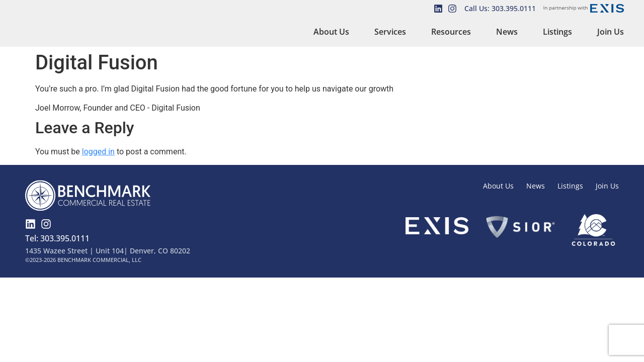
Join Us (611, 32)
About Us (331, 32)
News (507, 32)
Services (390, 32)
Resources (451, 32)
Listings (557, 32)
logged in (98, 152)
